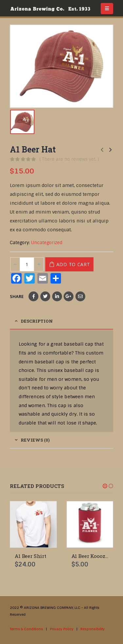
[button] (105, 486)
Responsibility (92, 629)
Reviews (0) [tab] (35, 440)
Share (17, 296)
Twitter (45, 296)
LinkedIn (57, 296)
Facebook (33, 296)
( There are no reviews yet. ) (69, 159)
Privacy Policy (62, 629)
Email (80, 296)
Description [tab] (37, 321)
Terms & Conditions (26, 629)
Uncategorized (47, 243)
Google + (69, 296)
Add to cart (73, 264)
